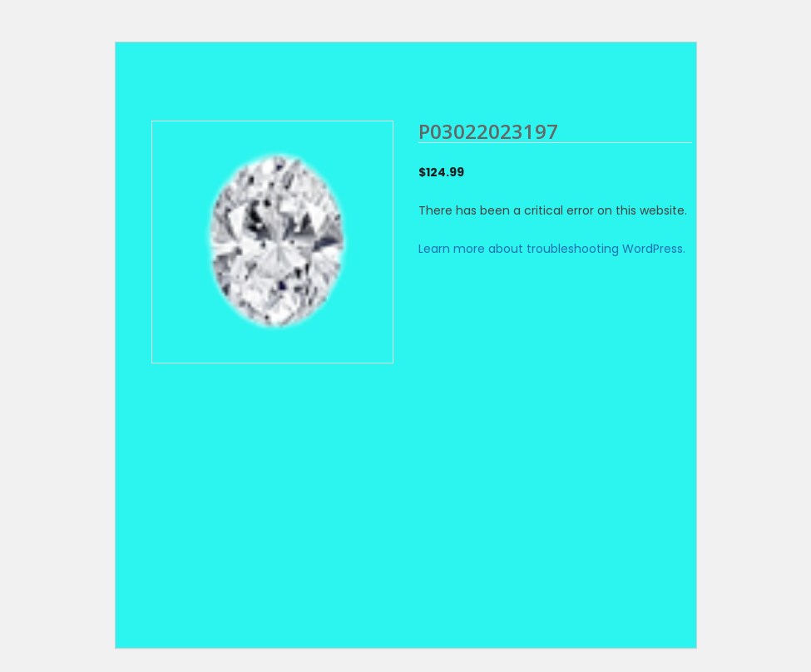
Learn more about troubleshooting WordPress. (552, 249)
